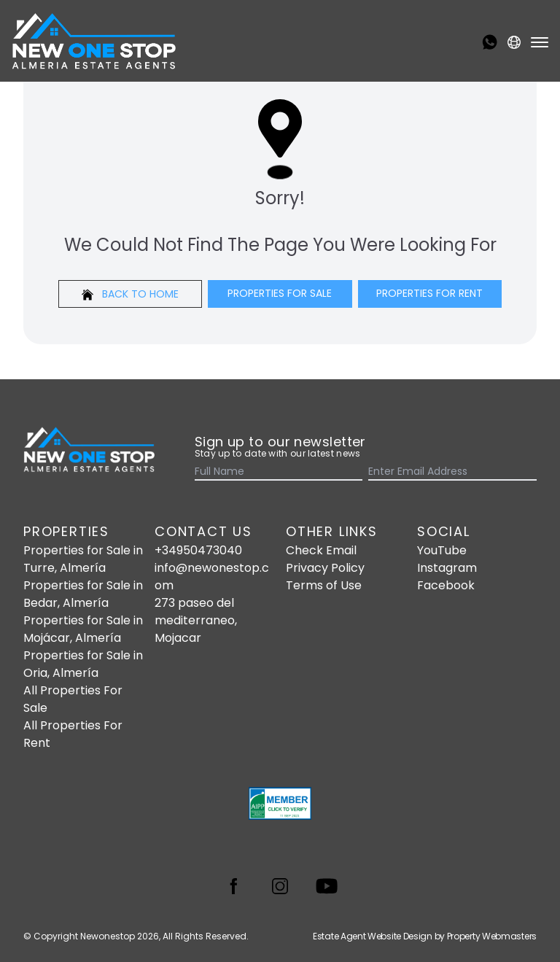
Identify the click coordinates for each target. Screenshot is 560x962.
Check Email (321, 550)
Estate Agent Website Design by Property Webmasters (425, 936)
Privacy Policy (325, 568)
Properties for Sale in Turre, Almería (83, 559)
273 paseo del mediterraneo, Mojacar (196, 620)
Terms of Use (324, 585)
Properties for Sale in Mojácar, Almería (83, 629)
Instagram (447, 568)
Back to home (130, 294)
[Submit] (528, 473)
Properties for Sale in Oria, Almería (83, 664)
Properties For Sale (280, 293)
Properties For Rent (429, 293)
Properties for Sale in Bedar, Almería (83, 594)
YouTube (442, 550)
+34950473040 (198, 550)
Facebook (446, 585)
